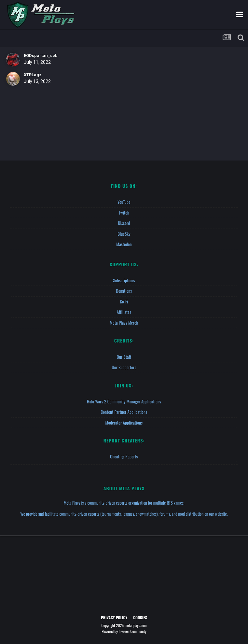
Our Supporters (124, 367)
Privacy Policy (114, 617)
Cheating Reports (124, 456)
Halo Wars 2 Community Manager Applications (124, 401)
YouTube (124, 202)
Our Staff (124, 357)
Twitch (124, 213)
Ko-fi (124, 301)
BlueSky (124, 234)
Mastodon (124, 244)
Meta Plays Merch (124, 323)
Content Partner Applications (124, 412)
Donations (124, 291)
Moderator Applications (124, 423)
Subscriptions (124, 280)
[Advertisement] (124, 576)
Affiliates (124, 312)
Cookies (140, 617)
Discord (124, 223)
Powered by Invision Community (124, 631)
